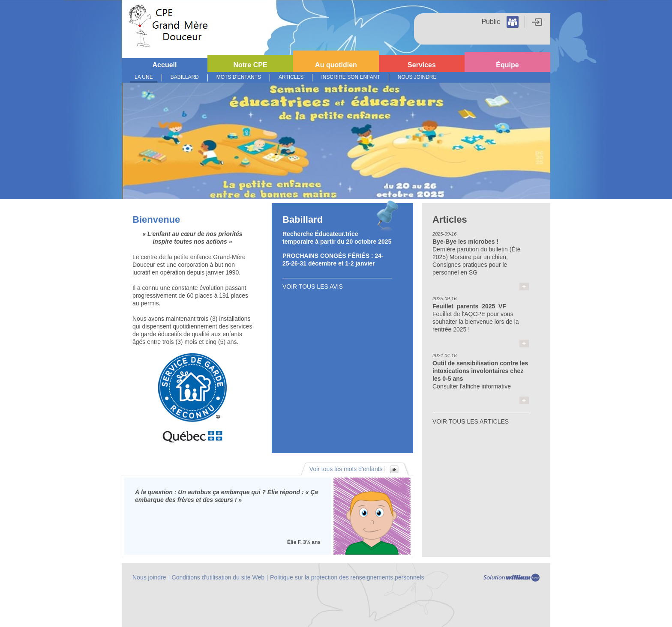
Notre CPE (250, 65)
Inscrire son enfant (350, 77)
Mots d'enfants (239, 77)
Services (422, 65)
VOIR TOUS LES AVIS (313, 287)
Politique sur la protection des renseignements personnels (347, 577)
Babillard (185, 77)
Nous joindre (417, 77)
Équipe (507, 65)
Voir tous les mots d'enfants (346, 469)
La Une (144, 77)
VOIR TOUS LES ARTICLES (471, 421)
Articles (291, 77)
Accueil (165, 65)
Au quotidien (336, 65)
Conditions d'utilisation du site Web (218, 577)
